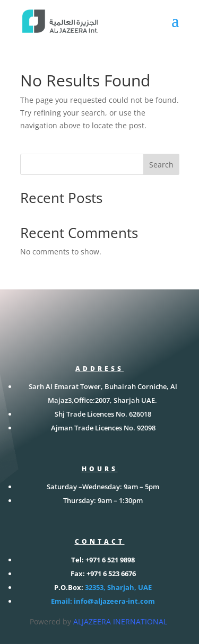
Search (161, 165)
